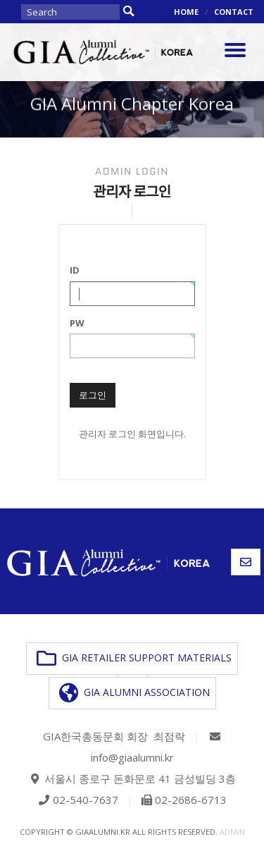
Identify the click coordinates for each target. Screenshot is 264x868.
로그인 (93, 395)
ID (75, 270)
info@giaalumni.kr (132, 757)
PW (77, 323)
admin (232, 832)
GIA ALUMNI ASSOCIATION (134, 693)
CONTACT (234, 12)
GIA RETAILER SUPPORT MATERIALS (134, 659)
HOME (186, 12)
